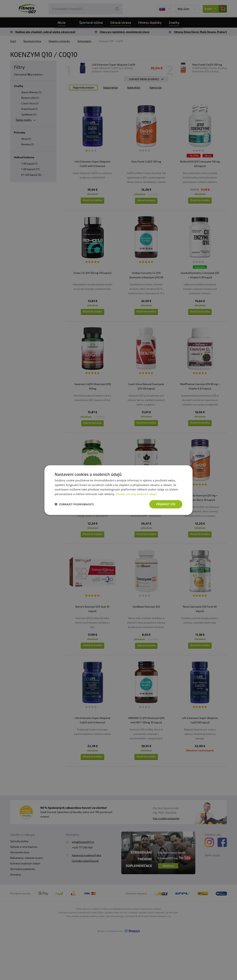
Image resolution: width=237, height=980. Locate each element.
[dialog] (118, 490)
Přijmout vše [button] (166, 504)
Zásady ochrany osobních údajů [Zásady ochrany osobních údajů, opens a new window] (136, 494)
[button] (74, 504)
